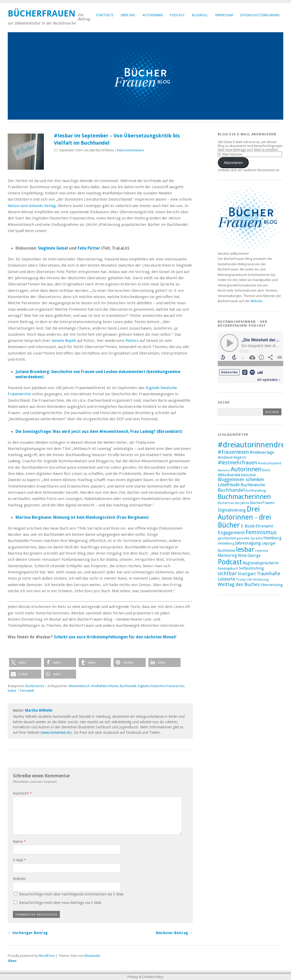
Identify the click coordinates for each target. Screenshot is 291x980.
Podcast (177, 15)
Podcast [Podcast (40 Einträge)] (230, 562)
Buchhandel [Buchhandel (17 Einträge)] (231, 490)
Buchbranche (35, 686)
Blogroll (200, 15)
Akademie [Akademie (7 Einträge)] (224, 470)
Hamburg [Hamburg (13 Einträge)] (272, 538)
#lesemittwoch (79, 686)
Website (19, 879)
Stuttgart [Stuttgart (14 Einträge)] (247, 574)
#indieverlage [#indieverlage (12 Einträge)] (262, 452)
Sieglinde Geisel (53, 248)
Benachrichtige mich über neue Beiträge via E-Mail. (60, 903)
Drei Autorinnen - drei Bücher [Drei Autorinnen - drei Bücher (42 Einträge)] (244, 517)
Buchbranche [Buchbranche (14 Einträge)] (253, 485)
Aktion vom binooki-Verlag (32, 206)
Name (19, 842)
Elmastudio (92, 956)
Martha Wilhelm (39, 710)
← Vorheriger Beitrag (28, 933)
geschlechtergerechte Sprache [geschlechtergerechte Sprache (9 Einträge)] (240, 538)
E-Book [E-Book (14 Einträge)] (248, 526)
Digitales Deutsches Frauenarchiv (161, 686)
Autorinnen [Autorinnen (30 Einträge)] (246, 469)
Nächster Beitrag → (174, 933)
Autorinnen (153, 15)
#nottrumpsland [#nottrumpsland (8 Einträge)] (270, 463)
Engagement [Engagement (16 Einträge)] (231, 533)
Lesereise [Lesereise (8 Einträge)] (262, 551)
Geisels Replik (64, 341)
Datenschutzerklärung (260, 15)
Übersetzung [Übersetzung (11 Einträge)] (272, 585)
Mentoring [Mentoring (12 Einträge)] (227, 556)
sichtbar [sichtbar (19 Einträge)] (227, 574)
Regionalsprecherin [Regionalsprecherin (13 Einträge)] (261, 563)
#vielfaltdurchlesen (105, 686)
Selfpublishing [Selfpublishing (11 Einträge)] (251, 568)
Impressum (224, 15)
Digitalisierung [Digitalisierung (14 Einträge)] (232, 510)
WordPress (47, 956)
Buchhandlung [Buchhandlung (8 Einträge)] (256, 491)
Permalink (27, 691)
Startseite (105, 15)
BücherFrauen (42, 14)
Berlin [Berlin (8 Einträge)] (266, 470)
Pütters (132, 341)
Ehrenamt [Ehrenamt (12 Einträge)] (264, 526)
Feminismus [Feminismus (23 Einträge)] (261, 532)
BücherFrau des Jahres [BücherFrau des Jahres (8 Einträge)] (233, 503)
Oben (12, 961)
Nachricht (22, 793)
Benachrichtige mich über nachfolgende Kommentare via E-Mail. (72, 894)
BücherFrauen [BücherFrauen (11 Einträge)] (262, 503)
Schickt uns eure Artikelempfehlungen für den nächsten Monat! (115, 637)
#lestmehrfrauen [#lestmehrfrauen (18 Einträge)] (237, 463)
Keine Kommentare (131, 150)
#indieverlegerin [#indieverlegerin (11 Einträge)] (232, 457)
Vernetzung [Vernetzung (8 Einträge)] (261, 580)
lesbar (12, 691)
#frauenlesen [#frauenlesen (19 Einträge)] (233, 452)
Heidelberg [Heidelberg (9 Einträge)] (226, 543)
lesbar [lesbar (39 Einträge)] (245, 549)
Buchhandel (128, 686)
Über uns (128, 15)
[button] (25, 662)
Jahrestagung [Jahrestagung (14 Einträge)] (248, 543)
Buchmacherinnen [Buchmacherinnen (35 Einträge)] (244, 497)
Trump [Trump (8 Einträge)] (241, 580)
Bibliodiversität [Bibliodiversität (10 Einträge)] (229, 475)
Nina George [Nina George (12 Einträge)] (249, 556)
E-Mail (19, 860)
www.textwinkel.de (56, 732)
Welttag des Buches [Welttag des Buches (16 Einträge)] (239, 584)
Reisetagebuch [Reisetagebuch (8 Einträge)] (228, 569)
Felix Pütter (89, 248)
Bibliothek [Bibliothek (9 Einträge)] (249, 475)
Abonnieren (233, 163)
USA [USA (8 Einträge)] (249, 580)
